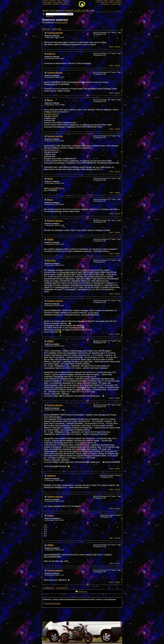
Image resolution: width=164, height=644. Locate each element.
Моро (50, 100)
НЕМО (50, 240)
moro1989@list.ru (57, 188)
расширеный (49, 16)
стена (106, 1)
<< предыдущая (48, 588)
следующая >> (63, 588)
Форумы (46, 10)
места (66, 3)
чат (98, 3)
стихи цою (104, 3)
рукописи (56, 4)
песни (59, 1)
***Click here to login (52, 603)
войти (119, 4)
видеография (58, 3)
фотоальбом (47, 4)
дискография (48, 3)
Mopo (50, 200)
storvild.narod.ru (51, 114)
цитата (117, 46)
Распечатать (83, 592)
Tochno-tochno (61, 23)
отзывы (112, 1)
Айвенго (52, 476)
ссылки (113, 4)
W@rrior (51, 261)
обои (111, 3)
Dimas (50, 515)
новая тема (56, 29)
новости (46, 1)
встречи (118, 1)
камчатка (99, 1)
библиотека (65, 4)
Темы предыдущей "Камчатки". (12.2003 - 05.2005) (69, 10)
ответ (111, 46)
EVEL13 (51, 54)
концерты (66, 1)
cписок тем (46, 29)
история (53, 1)
